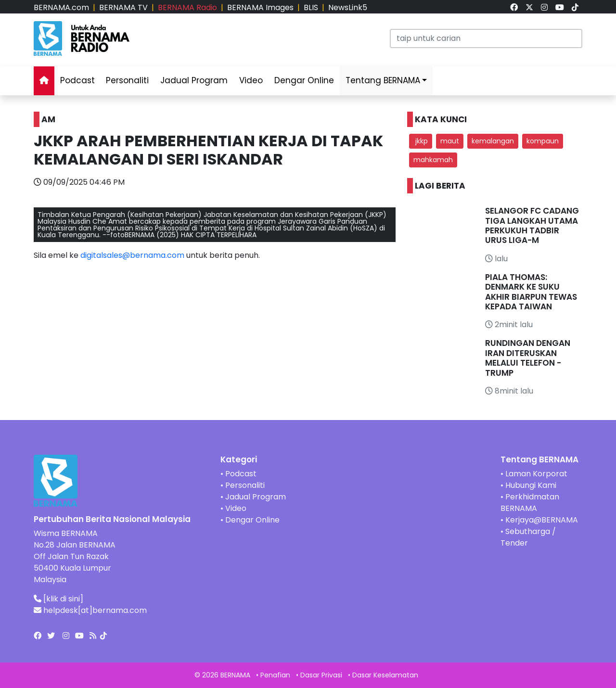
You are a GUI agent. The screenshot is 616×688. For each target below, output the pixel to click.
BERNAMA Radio (187, 7)
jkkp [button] (421, 141)
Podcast (77, 80)
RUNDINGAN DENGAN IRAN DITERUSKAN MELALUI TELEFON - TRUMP (528, 358)
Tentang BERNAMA (383, 80)
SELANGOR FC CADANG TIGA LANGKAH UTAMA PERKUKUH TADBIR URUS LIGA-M (532, 225)
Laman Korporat (536, 474)
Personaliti (127, 80)
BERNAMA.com (61, 7)
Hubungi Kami (531, 485)
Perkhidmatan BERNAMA (530, 503)
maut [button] (450, 141)
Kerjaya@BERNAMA (542, 520)
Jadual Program (194, 80)
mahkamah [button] (433, 160)
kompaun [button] (543, 141)
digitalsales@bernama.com (132, 255)
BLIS (311, 7)
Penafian (275, 675)
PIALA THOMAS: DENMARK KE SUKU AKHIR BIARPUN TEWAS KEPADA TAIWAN (531, 292)
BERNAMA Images (260, 7)
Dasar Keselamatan (385, 675)
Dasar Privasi (321, 675)
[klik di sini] (63, 599)
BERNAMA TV (123, 7)
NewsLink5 (348, 7)
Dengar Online (304, 80)
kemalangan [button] (493, 141)
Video (251, 80)
